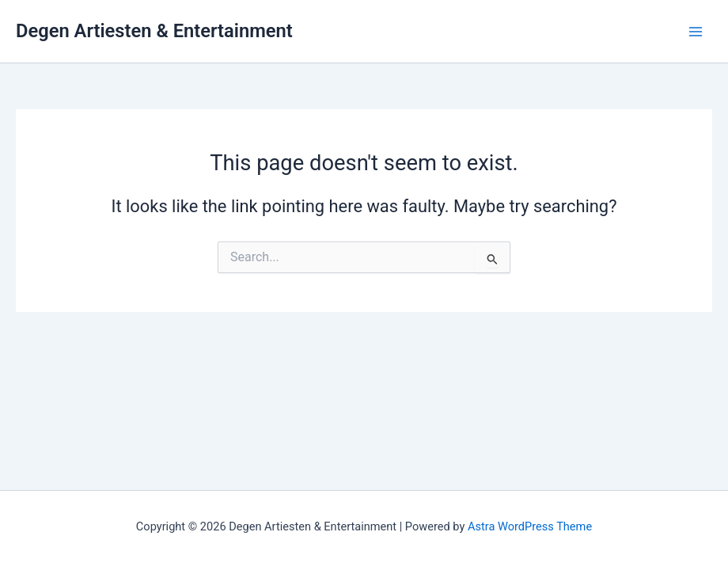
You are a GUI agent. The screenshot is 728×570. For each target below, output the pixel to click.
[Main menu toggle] (696, 32)
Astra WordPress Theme (530, 526)
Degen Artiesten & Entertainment (154, 31)
